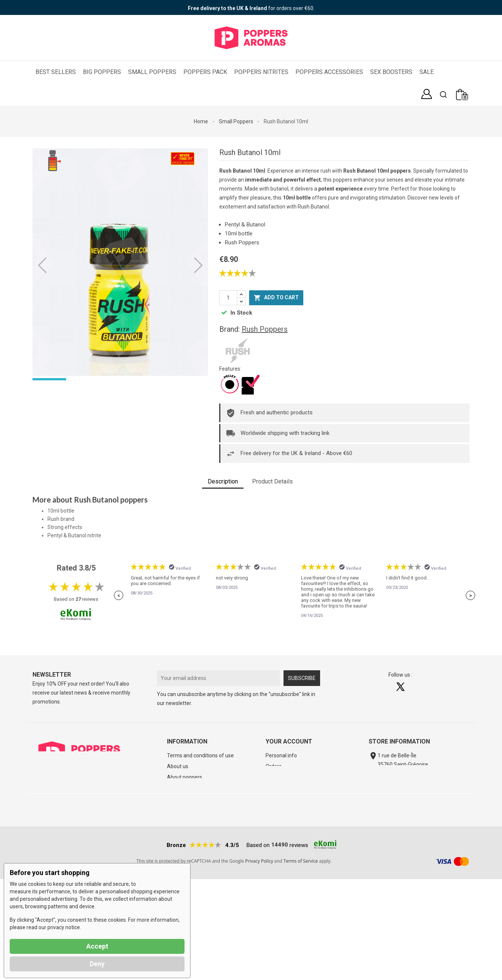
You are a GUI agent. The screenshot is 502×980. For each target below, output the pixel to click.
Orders (274, 766)
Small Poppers (152, 72)
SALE (427, 72)
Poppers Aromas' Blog (193, 799)
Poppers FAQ (395, 903)
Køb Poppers (250, 903)
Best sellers (181, 853)
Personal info (281, 755)
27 (78, 599)
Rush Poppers (265, 329)
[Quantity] (228, 298)
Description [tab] (223, 481)
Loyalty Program (285, 799)
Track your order (186, 788)
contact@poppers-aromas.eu (413, 784)
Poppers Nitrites (261, 72)
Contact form (392, 795)
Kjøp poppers (292, 903)
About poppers (185, 777)
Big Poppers (102, 72)
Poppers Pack (205, 72)
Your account (289, 741)
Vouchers (277, 788)
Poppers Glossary (188, 820)
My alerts (276, 810)
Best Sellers (56, 72)
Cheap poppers (185, 831)
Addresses (278, 777)
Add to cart (276, 298)
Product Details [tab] (272, 481)
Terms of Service (301, 962)
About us (178, 766)
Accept (97, 946)
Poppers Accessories (329, 72)
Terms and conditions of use (200, 755)
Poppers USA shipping (343, 903)
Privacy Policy (259, 962)
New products (183, 842)
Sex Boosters (391, 72)
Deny (97, 964)
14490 (280, 946)
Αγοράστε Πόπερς (203, 903)
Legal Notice (181, 810)
